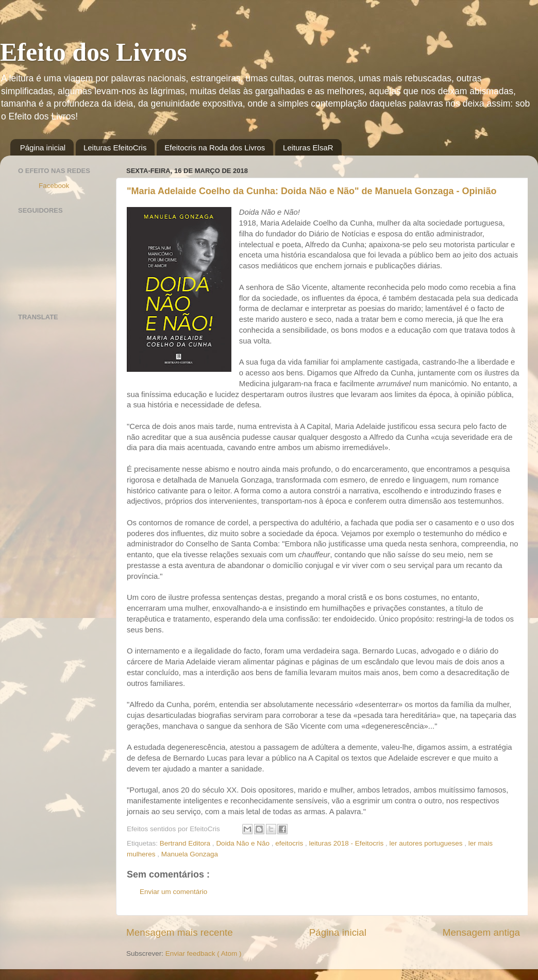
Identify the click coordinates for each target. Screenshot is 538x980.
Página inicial (43, 148)
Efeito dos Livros (94, 52)
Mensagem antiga (481, 932)
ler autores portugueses (427, 843)
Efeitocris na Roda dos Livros (215, 148)
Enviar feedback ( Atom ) (204, 953)
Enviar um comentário (173, 892)
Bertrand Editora (186, 843)
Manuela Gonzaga (190, 854)
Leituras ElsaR (308, 148)
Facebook (54, 186)
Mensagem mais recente (180, 932)
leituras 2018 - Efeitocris (348, 843)
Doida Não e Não (243, 843)
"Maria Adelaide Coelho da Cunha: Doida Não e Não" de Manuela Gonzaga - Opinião (312, 191)
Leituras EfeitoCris (115, 148)
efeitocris (290, 843)
